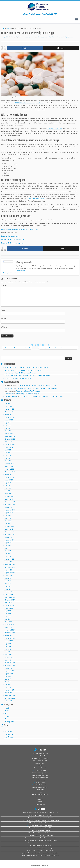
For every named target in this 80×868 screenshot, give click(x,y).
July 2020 (8, 578)
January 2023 (9, 499)
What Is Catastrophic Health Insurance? (18, 378)
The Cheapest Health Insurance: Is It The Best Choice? (23, 370)
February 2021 (9, 559)
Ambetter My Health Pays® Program (28, 391)
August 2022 (9, 513)
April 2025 (8, 428)
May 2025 (8, 425)
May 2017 (8, 682)
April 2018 (8, 652)
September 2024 (10, 444)
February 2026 (9, 409)
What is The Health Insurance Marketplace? (40, 833)
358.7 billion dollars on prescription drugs (29, 103)
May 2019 (8, 616)
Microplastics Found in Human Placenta (17, 348)
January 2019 (9, 627)
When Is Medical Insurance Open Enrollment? (40, 843)
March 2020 (8, 589)
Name (4, 310)
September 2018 (10, 638)
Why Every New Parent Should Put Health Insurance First (40, 838)
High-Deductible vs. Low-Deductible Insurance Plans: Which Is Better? (40, 853)
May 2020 (8, 584)
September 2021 (10, 540)
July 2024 (8, 450)
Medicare (21, 37)
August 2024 (9, 447)
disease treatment (43, 37)
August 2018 (9, 641)
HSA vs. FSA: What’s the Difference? (40, 830)
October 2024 (9, 442)
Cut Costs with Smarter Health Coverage (40, 845)
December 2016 (10, 695)
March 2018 (8, 655)
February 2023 (9, 496)
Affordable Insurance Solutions (40, 758)
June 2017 (8, 679)
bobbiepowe (9, 394)
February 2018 (9, 657)
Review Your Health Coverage (40, 794)
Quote (40, 792)
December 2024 (10, 436)
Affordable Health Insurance (40, 753)
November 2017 (10, 665)
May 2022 (8, 521)
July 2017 (8, 676)
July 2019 (8, 611)
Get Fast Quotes (40, 780)
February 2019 (9, 625)
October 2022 (9, 507)
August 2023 (9, 480)
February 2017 (9, 690)
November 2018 (10, 633)
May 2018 (8, 649)
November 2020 (10, 567)
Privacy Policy (40, 790)
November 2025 (10, 412)
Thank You (40, 799)
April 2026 (8, 404)
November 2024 (10, 439)
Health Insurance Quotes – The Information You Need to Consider (41, 396)
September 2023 (10, 477)
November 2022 (10, 504)
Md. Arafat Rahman (11, 396)
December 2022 (10, 502)
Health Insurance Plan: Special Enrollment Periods (40, 850)
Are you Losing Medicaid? (40, 761)
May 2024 (8, 455)
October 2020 (9, 570)
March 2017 (8, 687)
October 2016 (9, 701)
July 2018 (8, 644)
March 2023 (8, 494)
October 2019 (9, 603)
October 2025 (9, 414)
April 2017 (8, 685)
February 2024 (9, 464)
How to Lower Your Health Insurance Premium (20, 373)
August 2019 (9, 608)
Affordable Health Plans (40, 756)
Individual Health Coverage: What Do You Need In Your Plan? (40, 840)
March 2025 (8, 431)
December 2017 (10, 663)
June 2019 (8, 614)
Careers (40, 766)
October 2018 (9, 635)
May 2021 (8, 551)
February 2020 (9, 592)
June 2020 (8, 581)
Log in (6, 729)
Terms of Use (40, 797)
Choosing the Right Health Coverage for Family (40, 835)
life (16, 37)
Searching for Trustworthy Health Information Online (58, 348)
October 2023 (9, 474)
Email (4, 318)
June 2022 (8, 518)
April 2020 (8, 586)
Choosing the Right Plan (40, 768)
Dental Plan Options (40, 770)
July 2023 (8, 483)
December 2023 (10, 469)
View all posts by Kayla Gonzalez (13, 273)
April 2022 (8, 524)
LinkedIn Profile (20, 270)
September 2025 (10, 417)
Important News (40, 782)
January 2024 (9, 466)
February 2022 (9, 526)
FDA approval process (54, 129)
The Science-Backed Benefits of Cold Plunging (40, 848)
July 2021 (8, 545)
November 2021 (10, 535)
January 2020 (9, 595)
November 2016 (10, 698)
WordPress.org (9, 737)
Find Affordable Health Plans (40, 775)
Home (3, 28)
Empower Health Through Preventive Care (40, 825)
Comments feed (10, 734)
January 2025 (9, 434)
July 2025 (8, 423)
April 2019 (8, 619)
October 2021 (9, 537)
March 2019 (8, 622)
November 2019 (10, 600)
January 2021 (9, 562)
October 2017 (9, 668)
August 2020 (9, 575)
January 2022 (9, 529)
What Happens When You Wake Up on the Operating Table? (36, 386)
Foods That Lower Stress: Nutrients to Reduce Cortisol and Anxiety (28, 376)
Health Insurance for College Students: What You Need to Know (27, 367)
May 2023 (8, 488)
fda (50, 37)
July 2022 (8, 515)
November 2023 (10, 472)
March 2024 (8, 461)
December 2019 (10, 597)
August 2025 (9, 420)
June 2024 (8, 453)
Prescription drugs (57, 37)
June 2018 (8, 646)
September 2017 (10, 671)
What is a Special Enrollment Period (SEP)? (40, 828)
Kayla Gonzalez (69, 37)
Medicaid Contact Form (40, 785)
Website (4, 327)
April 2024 (8, 458)
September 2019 (10, 605)
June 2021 (8, 548)
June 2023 (8, 485)
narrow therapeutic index (36, 199)
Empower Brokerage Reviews (40, 773)
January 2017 (9, 693)
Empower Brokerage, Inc (42, 865)
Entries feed (8, 732)
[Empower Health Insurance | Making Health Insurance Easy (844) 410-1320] (40, 7)
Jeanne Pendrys (10, 388)
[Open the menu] (77, 20)
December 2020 (10, 565)
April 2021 (8, 554)
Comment (5, 285)
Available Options (40, 763)
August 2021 (9, 543)
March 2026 (8, 406)
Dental (7, 708)
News (6, 719)
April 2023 (8, 491)
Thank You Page (40, 804)
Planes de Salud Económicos (40, 787)
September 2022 (10, 510)
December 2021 (10, 532)
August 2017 (9, 674)
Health (9, 28)
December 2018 (10, 630)
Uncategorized (29, 37)
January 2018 (9, 660)
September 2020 (10, 573)
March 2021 (8, 556)
